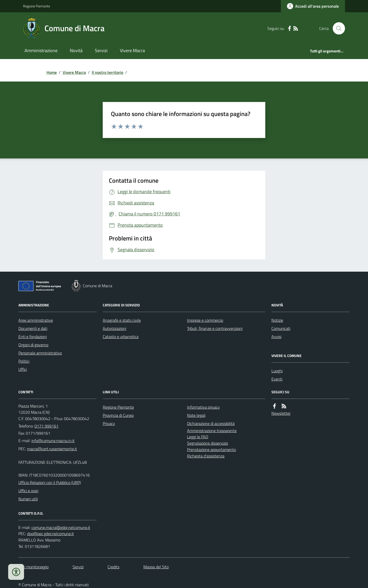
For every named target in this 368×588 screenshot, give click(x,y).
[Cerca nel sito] (337, 28)
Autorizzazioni (114, 328)
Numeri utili (28, 499)
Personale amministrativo (40, 353)
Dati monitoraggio (33, 567)
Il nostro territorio (107, 72)
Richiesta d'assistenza (206, 456)
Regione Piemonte (37, 6)
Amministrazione (41, 50)
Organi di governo (33, 345)
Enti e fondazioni (33, 337)
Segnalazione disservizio (208, 443)
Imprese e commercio (205, 320)
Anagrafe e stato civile (122, 320)
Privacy (109, 423)
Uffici (23, 369)
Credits (113, 567)
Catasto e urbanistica (121, 337)
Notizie (277, 320)
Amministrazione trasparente (212, 431)
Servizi (101, 50)
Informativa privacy (203, 407)
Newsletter (281, 413)
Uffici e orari (28, 491)
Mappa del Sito (156, 567)
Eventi (277, 379)
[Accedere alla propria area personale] (313, 6)
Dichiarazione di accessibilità (211, 423)
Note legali (196, 415)
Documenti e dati (33, 328)
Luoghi (277, 371)
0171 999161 (47, 426)
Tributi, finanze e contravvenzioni (215, 328)
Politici (24, 361)
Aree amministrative (36, 320)
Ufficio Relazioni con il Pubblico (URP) (50, 482)
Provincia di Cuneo (118, 415)
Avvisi (276, 337)
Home (52, 72)
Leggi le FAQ (198, 437)
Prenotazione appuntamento (211, 449)
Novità (76, 50)
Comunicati (281, 328)
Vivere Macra (132, 50)
